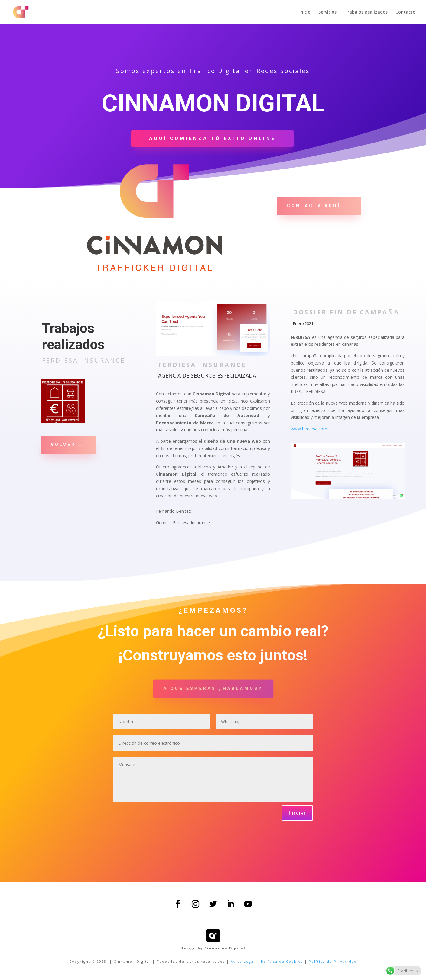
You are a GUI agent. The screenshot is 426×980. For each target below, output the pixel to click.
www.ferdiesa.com (309, 429)
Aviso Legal (243, 961)
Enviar (297, 813)
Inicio (305, 12)
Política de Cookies (282, 961)
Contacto (405, 12)
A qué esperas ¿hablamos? (213, 688)
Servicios (327, 12)
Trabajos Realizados (366, 12)
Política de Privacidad (333, 961)
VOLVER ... (68, 445)
